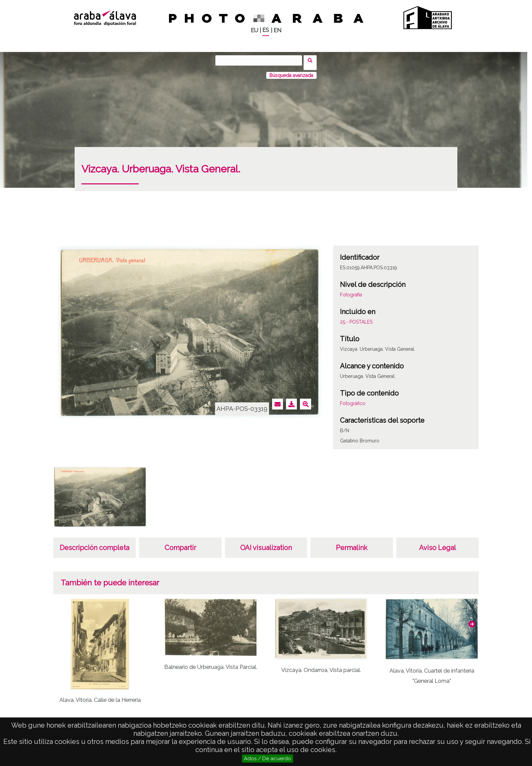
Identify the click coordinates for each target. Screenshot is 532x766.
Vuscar (312, 60)
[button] (472, 620)
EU (254, 30)
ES (266, 30)
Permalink (352, 543)
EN (277, 30)
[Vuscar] (261, 60)
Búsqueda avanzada (291, 71)
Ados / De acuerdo (268, 759)
